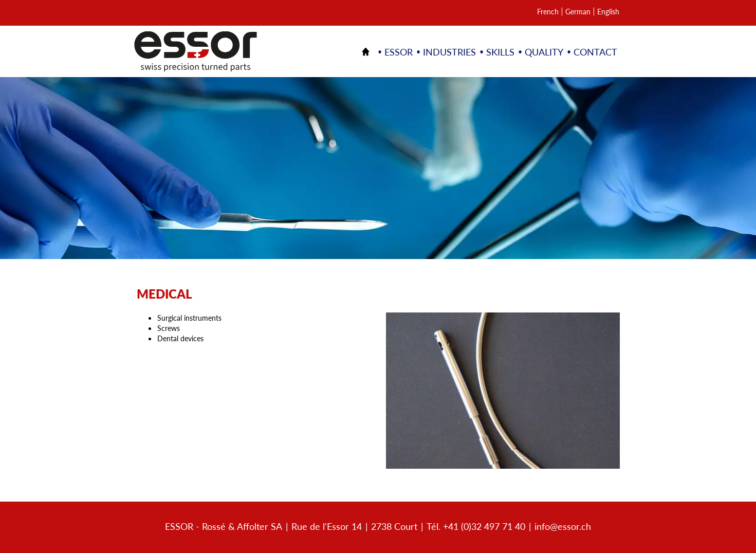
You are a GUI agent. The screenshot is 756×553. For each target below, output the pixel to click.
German (578, 12)
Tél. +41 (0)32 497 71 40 (476, 526)
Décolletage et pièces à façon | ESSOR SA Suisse (196, 52)
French (548, 12)
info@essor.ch (563, 526)
